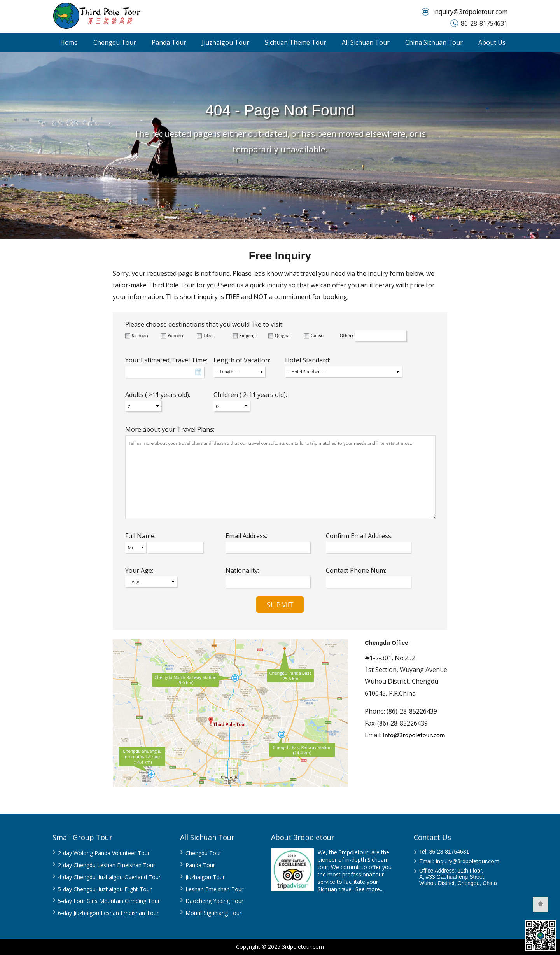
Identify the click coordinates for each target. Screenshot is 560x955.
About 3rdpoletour (303, 837)
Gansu (317, 336)
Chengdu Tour (115, 42)
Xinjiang (247, 336)
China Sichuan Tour (434, 42)
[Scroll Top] (541, 904)
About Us (492, 42)
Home (69, 42)
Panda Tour (169, 42)
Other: (347, 336)
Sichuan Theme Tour (296, 42)
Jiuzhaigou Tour (226, 42)
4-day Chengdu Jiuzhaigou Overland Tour (109, 877)
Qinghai (283, 336)
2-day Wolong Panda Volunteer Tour (104, 853)
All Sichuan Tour (366, 42)
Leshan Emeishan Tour (214, 889)
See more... (369, 889)
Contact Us (432, 837)
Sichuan (140, 336)
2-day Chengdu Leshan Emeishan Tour (107, 865)
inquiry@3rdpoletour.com (470, 12)
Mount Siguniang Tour (213, 913)
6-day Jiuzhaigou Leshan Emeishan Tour (108, 913)
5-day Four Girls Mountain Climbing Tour (109, 901)
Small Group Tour (82, 837)
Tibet (209, 336)
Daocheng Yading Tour (214, 901)
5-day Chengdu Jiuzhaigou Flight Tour (105, 889)
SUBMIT (280, 605)
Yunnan (175, 336)
